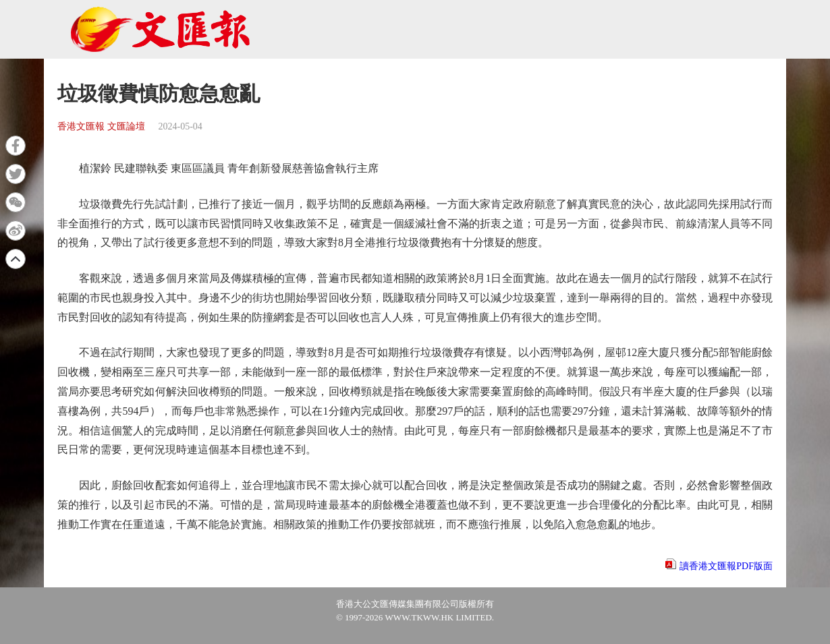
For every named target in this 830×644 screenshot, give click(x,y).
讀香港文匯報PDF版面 (726, 566)
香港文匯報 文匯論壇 (101, 126)
